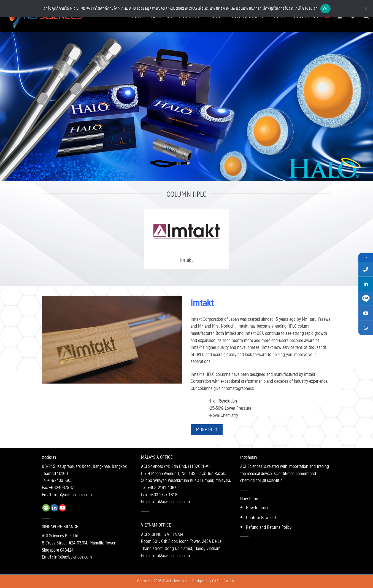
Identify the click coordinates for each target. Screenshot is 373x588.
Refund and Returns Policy (269, 527)
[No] (366, 10)
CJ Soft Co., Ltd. (224, 581)
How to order (257, 507)
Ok (325, 9)
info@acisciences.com (73, 494)
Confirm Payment (261, 517)
